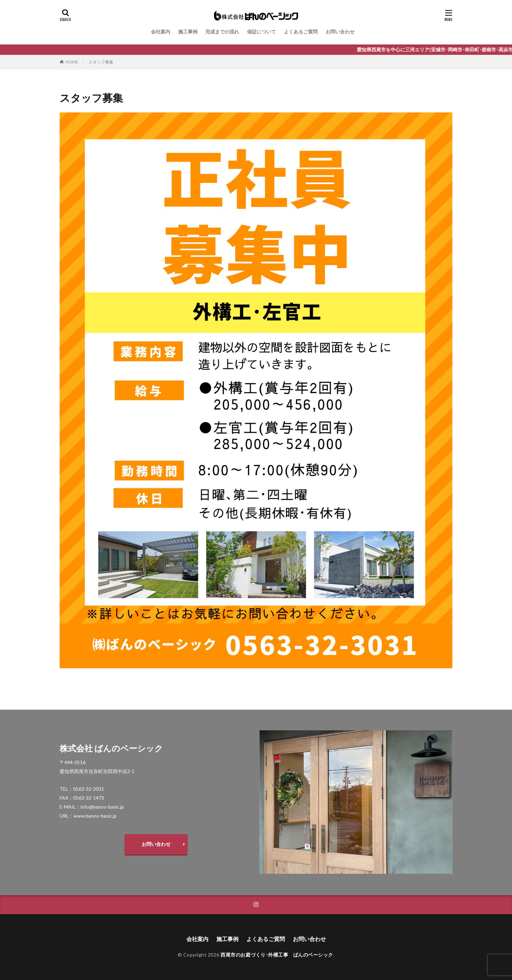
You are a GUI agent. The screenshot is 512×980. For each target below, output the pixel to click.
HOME (72, 62)
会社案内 (161, 32)
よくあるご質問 (301, 32)
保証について (262, 32)
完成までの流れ (222, 32)
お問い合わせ (340, 32)
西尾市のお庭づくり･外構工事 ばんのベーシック (277, 955)
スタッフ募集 (101, 62)
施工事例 (188, 32)
